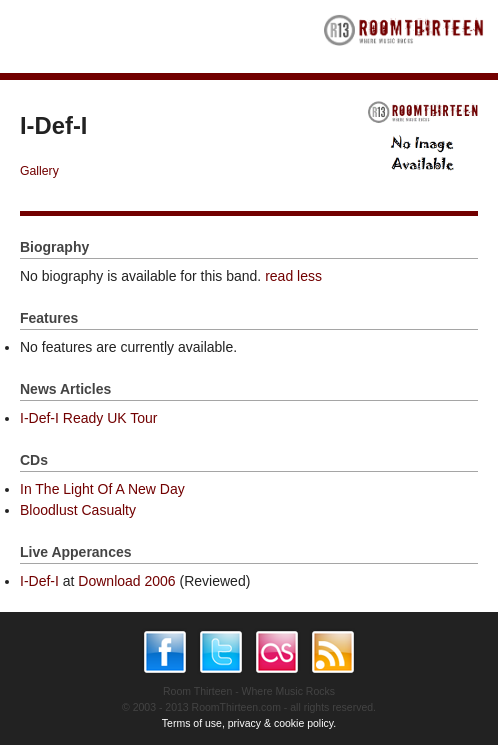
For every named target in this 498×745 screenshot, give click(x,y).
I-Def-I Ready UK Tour (88, 418)
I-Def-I (39, 581)
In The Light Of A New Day (102, 489)
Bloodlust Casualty (78, 510)
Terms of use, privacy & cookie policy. (249, 723)
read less (293, 276)
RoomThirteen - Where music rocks (404, 36)
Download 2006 (126, 581)
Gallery (39, 171)
